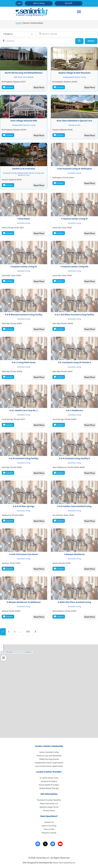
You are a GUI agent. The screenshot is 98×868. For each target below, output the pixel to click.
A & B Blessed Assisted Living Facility (24, 315)
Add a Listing (39, 3)
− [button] (2, 649)
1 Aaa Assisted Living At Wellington (74, 169)
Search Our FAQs (49, 826)
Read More (39, 88)
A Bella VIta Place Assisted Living (74, 602)
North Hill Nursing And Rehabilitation (24, 73)
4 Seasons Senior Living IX (74, 219)
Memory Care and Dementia (49, 756)
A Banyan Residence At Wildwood (24, 602)
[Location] (37, 41)
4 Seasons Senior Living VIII (74, 267)
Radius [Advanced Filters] (91, 41)
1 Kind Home (24, 219)
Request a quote (49, 833)
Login (19, 3)
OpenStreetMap (19, 652)
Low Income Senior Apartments (49, 766)
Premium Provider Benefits (49, 800)
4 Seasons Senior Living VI (24, 267)
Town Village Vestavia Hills (24, 121)
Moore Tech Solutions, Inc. (64, 863)
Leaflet (3, 652)
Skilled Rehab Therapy (49, 788)
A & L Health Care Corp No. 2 (24, 411)
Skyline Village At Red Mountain (74, 73)
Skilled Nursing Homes (49, 759)
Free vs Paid (49, 829)
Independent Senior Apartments (49, 763)
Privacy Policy (49, 811)
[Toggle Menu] (79, 12)
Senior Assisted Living (49, 752)
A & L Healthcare (74, 411)
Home (19, 23)
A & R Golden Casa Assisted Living (74, 506)
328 (28, 632)
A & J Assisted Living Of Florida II (74, 363)
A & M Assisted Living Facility (24, 459)
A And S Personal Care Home (24, 554)
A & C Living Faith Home (24, 363)
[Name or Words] (67, 34)
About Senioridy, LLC (49, 804)
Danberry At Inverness (24, 169)
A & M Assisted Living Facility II (74, 459)
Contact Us (49, 822)
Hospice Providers (49, 781)
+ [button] (2, 646)
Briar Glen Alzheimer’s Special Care (74, 121)
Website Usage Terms (49, 807)
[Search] (79, 41)
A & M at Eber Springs (24, 506)
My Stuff (69, 3)
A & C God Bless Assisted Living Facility (74, 315)
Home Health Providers (49, 785)
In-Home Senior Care (49, 778)
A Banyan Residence (74, 554)
